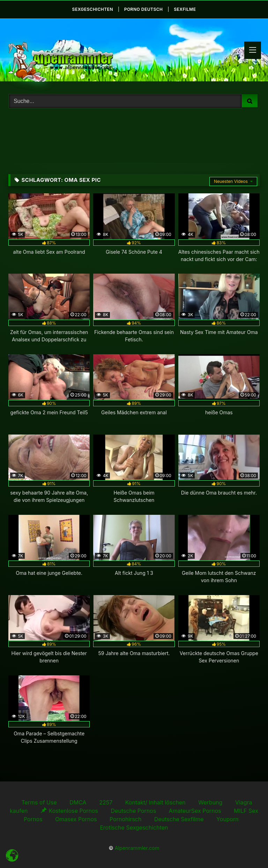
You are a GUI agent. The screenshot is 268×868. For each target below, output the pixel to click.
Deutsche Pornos (134, 811)
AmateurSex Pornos (195, 811)
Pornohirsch (125, 819)
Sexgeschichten (93, 9)
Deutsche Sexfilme (179, 819)
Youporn (228, 819)
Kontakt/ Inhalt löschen (155, 802)
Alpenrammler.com (137, 848)
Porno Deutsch (144, 9)
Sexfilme (185, 9)
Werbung (210, 802)
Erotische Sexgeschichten (134, 828)
